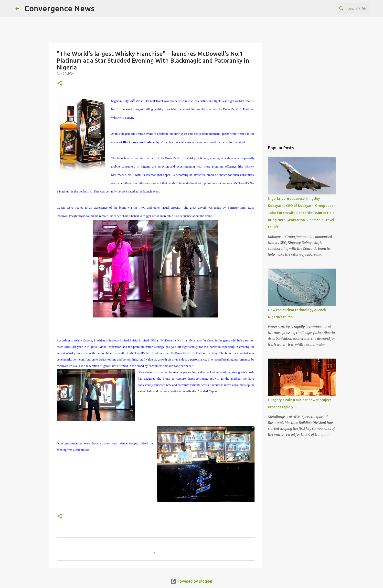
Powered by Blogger (191, 581)
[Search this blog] (343, 9)
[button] (60, 84)
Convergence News (59, 8)
